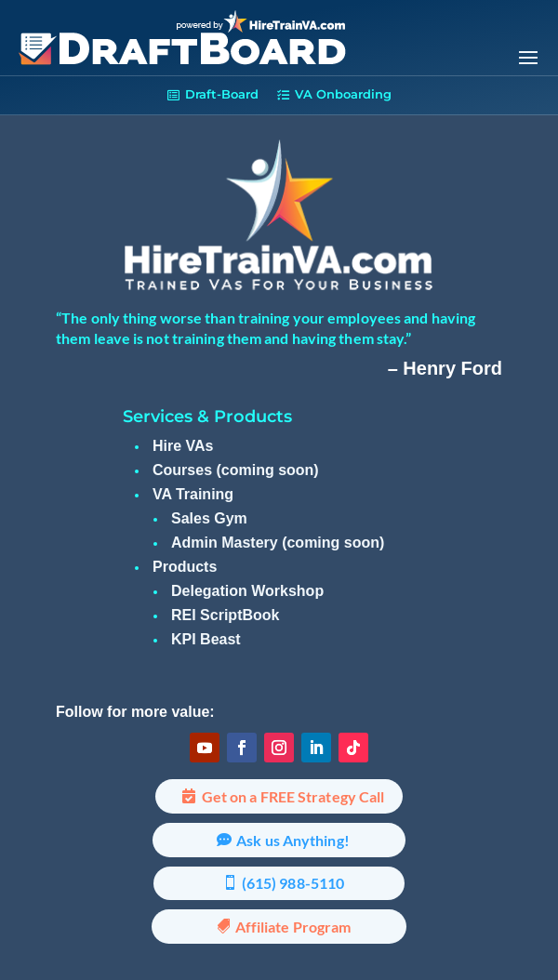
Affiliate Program (293, 927)
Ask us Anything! (293, 840)
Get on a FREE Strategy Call (293, 796)
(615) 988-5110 (293, 883)
